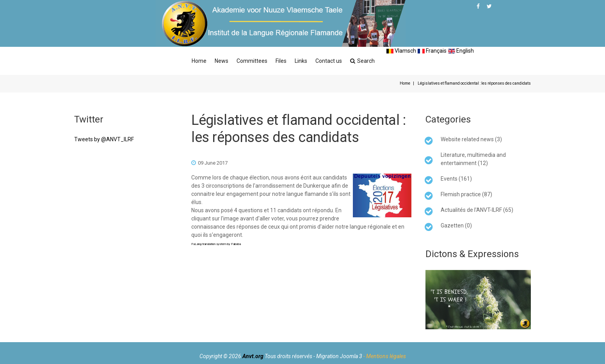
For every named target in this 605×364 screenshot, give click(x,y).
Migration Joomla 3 (339, 356)
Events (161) (456, 179)
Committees (252, 61)
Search (362, 61)
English (461, 51)
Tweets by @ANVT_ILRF (104, 139)
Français (432, 51)
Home (199, 61)
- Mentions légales (385, 356)
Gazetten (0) (456, 226)
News (222, 61)
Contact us (329, 61)
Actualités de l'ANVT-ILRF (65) (477, 210)
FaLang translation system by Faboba (216, 244)
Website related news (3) (471, 139)
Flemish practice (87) (466, 194)
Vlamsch (401, 51)
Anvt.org (253, 356)
